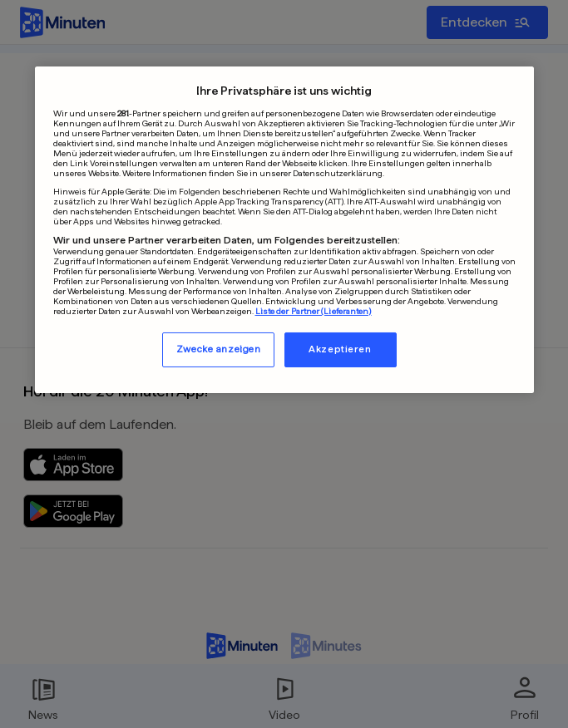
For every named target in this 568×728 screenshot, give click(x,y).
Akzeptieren (340, 349)
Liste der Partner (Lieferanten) (314, 311)
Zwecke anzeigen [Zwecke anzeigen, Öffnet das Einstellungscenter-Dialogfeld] (219, 349)
